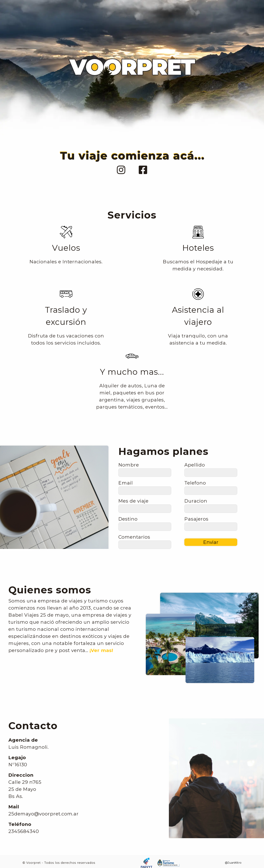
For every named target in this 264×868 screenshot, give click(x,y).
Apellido (195, 465)
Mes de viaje (133, 501)
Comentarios (134, 537)
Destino (128, 519)
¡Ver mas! (101, 650)
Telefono (195, 483)
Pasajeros (196, 519)
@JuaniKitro (233, 863)
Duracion (196, 501)
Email (126, 483)
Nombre (129, 465)
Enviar (211, 542)
